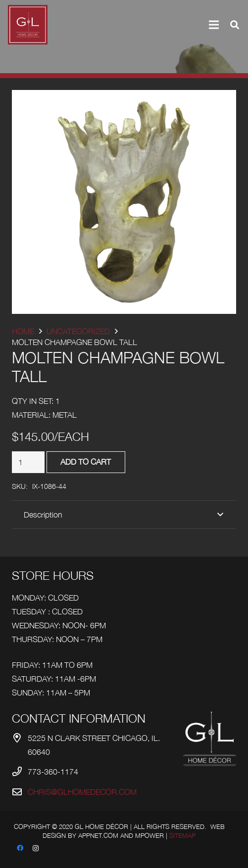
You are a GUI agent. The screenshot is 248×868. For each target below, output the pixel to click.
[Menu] (214, 25)
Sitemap (182, 836)
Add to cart (86, 462)
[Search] (235, 25)
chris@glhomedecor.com (82, 792)
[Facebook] (20, 848)
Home (23, 331)
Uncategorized (78, 331)
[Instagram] (36, 848)
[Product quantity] (28, 462)
